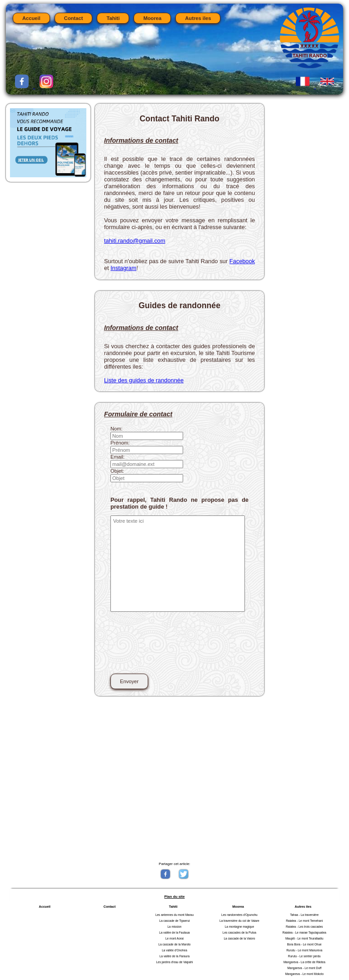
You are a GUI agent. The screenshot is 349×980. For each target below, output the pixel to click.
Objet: (117, 471)
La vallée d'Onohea (174, 950)
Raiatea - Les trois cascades (304, 927)
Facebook (242, 261)
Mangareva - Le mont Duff (304, 968)
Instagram (123, 268)
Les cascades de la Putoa (239, 932)
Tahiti (113, 18)
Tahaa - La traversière (304, 915)
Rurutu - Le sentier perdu (304, 956)
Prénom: (120, 443)
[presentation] (179, 648)
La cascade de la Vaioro (239, 938)
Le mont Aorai (174, 938)
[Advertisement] (173, 778)
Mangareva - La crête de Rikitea (304, 962)
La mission (175, 927)
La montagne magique (239, 927)
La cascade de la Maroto (175, 944)
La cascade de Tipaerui (175, 921)
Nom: (117, 429)
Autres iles (198, 18)
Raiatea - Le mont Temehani (304, 921)
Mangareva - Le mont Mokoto (304, 974)
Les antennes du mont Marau (174, 915)
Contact (74, 18)
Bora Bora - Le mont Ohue (304, 944)
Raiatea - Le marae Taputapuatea (304, 932)
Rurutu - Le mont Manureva (304, 950)
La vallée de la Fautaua (174, 932)
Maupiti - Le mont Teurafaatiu (304, 938)
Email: (117, 457)
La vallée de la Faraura (174, 956)
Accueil (31, 18)
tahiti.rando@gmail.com (135, 241)
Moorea (152, 18)
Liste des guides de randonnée (144, 380)
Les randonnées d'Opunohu (239, 915)
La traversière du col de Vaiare (239, 921)
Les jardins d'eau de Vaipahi (175, 962)
